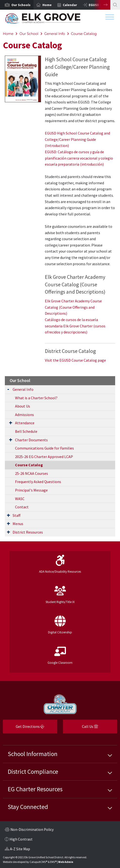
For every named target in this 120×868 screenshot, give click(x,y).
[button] (21, 5)
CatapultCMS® (38, 862)
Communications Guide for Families (44, 448)
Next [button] (102, 5)
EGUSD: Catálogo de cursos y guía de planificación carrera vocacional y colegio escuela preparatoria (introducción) (79, 158)
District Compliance (33, 772)
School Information (33, 754)
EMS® (53, 862)
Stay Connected (28, 807)
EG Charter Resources (35, 789)
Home (47, 5)
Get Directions (24, 728)
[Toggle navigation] (110, 18)
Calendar (70, 5)
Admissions (24, 415)
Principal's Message (31, 490)
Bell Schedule (26, 431)
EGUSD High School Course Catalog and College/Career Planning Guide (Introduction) (77, 139)
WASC (20, 499)
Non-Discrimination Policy (29, 830)
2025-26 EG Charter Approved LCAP (44, 457)
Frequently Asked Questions (38, 482)
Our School (29, 34)
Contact (22, 507)
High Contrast (21, 839)
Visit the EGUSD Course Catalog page (75, 360)
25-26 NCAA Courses (32, 473)
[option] (17, 5)
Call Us (81, 728)
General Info (55, 34)
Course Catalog (84, 34)
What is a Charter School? (36, 398)
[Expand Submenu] (8, 389)
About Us (23, 406)
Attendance (25, 423)
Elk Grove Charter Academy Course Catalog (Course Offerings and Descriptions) (73, 307)
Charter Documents (31, 440)
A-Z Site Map (17, 850)
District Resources (28, 532)
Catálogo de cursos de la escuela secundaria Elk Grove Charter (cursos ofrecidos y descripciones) (75, 326)
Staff (16, 515)
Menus (18, 524)
